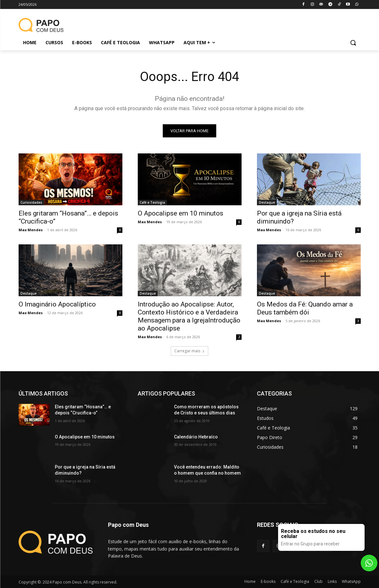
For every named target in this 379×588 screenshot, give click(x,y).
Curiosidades (31, 202)
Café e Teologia (152, 202)
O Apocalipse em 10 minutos (181, 213)
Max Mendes (31, 230)
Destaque (267, 202)
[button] (353, 43)
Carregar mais (189, 351)
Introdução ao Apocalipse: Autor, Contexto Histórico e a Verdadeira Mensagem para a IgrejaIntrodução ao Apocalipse (189, 316)
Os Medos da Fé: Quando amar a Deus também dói (305, 308)
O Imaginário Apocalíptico (57, 304)
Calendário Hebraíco (196, 437)
